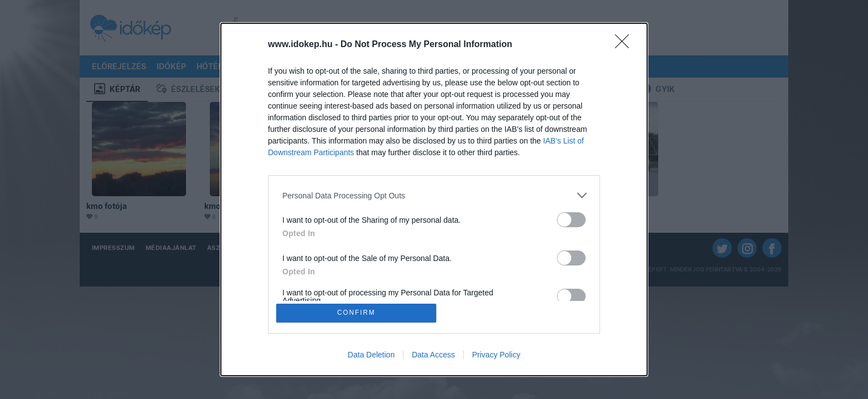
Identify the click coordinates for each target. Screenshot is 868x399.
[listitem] (434, 194)
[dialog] (434, 199)
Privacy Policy (496, 356)
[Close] (626, 44)
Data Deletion (371, 356)
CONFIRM (358, 313)
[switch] (571, 219)
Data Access (433, 356)
